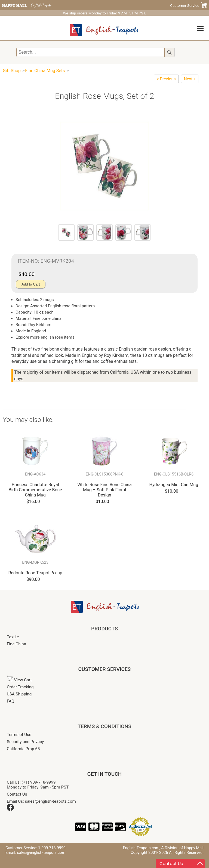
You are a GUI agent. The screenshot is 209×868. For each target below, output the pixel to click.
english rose (53, 337)
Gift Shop (12, 71)
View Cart (19, 680)
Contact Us (17, 794)
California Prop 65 (23, 749)
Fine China (16, 644)
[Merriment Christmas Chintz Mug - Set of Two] (190, 79)
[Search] (90, 52)
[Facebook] (10, 809)
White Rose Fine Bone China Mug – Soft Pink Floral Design (104, 490)
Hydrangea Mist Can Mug (174, 485)
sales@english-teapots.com (50, 801)
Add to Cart (31, 284)
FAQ (10, 701)
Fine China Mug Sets (45, 71)
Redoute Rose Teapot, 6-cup (35, 573)
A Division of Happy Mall (182, 848)
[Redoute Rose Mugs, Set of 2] (166, 79)
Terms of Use (19, 735)
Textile (13, 637)
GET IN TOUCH (105, 774)
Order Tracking (20, 687)
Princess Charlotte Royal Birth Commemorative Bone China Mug (35, 490)
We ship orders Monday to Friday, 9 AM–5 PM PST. (104, 13)
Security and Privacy (25, 742)
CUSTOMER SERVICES (105, 669)
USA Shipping (19, 694)
